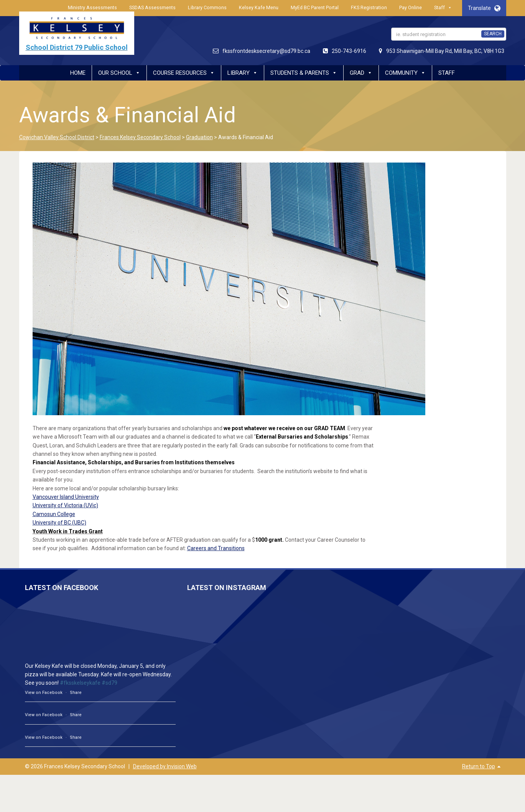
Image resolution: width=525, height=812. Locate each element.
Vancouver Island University (66, 497)
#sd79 (109, 683)
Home (78, 73)
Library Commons (207, 7)
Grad (361, 73)
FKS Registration (369, 7)
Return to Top (479, 766)
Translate (484, 8)
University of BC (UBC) (59, 523)
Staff (443, 8)
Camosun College (54, 514)
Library (243, 73)
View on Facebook (44, 693)
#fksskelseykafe (80, 683)
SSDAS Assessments (152, 7)
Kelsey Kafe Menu (259, 7)
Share (76, 693)
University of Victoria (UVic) (65, 505)
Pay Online (411, 7)
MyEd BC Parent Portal (315, 7)
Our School (119, 73)
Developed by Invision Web (165, 766)
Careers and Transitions (216, 548)
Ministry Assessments (92, 7)
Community (405, 73)
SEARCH (493, 34)
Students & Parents (304, 73)
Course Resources (184, 73)
